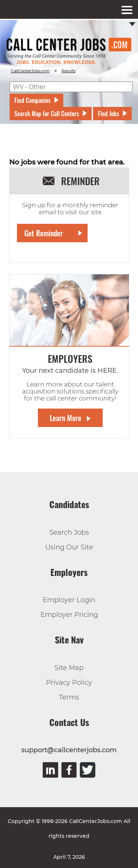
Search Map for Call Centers (47, 114)
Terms (69, 697)
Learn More (66, 418)
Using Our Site (69, 547)
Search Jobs (69, 532)
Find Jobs (108, 114)
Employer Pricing (69, 615)
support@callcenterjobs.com (69, 750)
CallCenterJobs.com (30, 71)
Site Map (69, 668)
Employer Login (69, 600)
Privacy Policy (69, 683)
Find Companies (32, 100)
